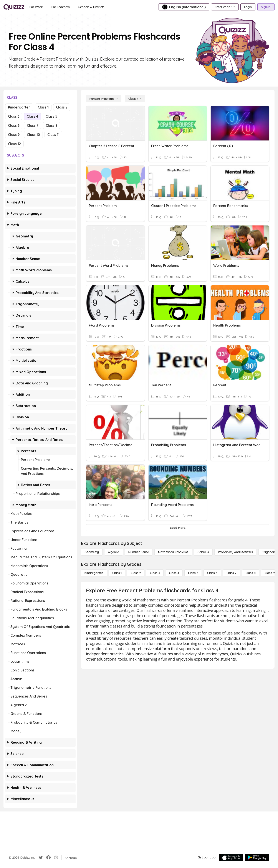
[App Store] (231, 857)
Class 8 (52, 125)
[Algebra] (114, 552)
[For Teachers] (61, 7)
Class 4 (32, 116)
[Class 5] (193, 573)
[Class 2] (136, 573)
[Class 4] (135, 99)
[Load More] (178, 528)
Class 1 (43, 107)
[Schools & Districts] (91, 7)
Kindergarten (19, 107)
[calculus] (203, 552)
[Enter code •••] (225, 7)
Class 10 (33, 135)
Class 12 (14, 144)
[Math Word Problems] (173, 552)
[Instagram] (56, 858)
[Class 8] (251, 573)
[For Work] (36, 7)
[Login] (248, 7)
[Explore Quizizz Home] (14, 7)
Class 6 (14, 125)
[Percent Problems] (104, 99)
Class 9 (14, 135)
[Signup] (266, 7)
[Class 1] (117, 573)
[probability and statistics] (236, 552)
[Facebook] (48, 858)
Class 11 (53, 135)
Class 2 (62, 107)
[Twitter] (41, 858)
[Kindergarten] (94, 573)
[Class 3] (155, 573)
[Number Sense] (139, 552)
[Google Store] (257, 857)
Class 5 (51, 116)
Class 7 (33, 125)
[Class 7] (232, 573)
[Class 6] (212, 573)
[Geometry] (92, 552)
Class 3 (14, 116)
